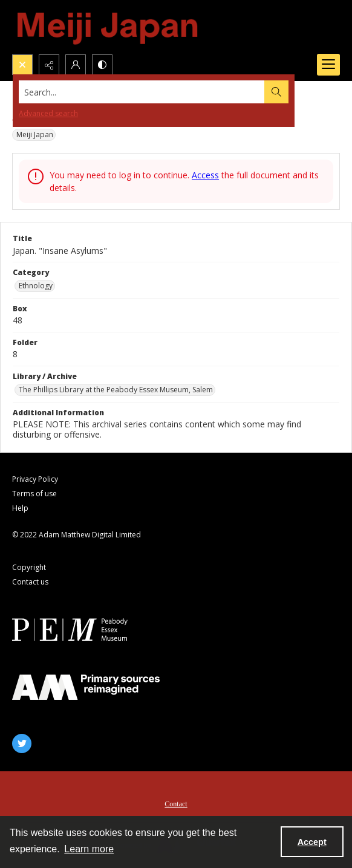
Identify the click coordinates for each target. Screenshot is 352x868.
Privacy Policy (35, 479)
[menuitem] (176, 803)
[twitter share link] (22, 743)
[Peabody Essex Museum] (86, 630)
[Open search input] (22, 65)
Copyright (29, 567)
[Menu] (328, 65)
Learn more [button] (89, 849)
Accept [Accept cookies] (312, 842)
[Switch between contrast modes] (102, 65)
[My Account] (76, 65)
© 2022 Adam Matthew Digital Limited (77, 535)
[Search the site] (142, 92)
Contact (176, 804)
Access (205, 175)
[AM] (86, 687)
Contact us (30, 582)
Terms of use (34, 494)
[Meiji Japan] (108, 27)
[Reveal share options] (49, 65)
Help (20, 508)
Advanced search (48, 113)
